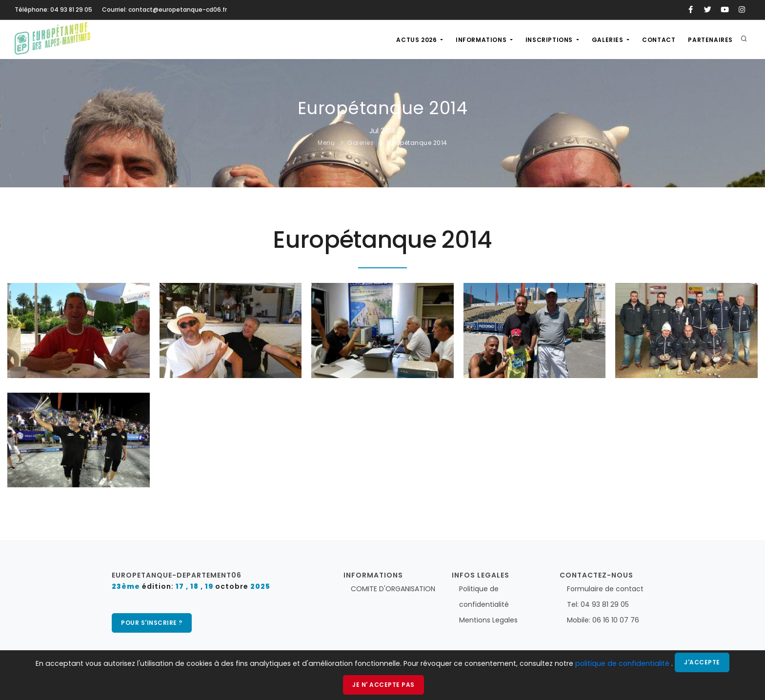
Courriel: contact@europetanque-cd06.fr (164, 10)
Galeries (608, 40)
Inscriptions (550, 40)
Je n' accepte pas (383, 685)
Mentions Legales (488, 620)
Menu (326, 143)
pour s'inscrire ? (152, 623)
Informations (482, 40)
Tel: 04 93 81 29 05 (598, 604)
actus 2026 (417, 40)
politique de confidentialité (623, 663)
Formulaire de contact (605, 589)
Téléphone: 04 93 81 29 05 (53, 10)
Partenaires (710, 40)
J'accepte (702, 662)
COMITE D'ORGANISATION (393, 589)
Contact (659, 40)
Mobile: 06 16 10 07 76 (603, 620)
